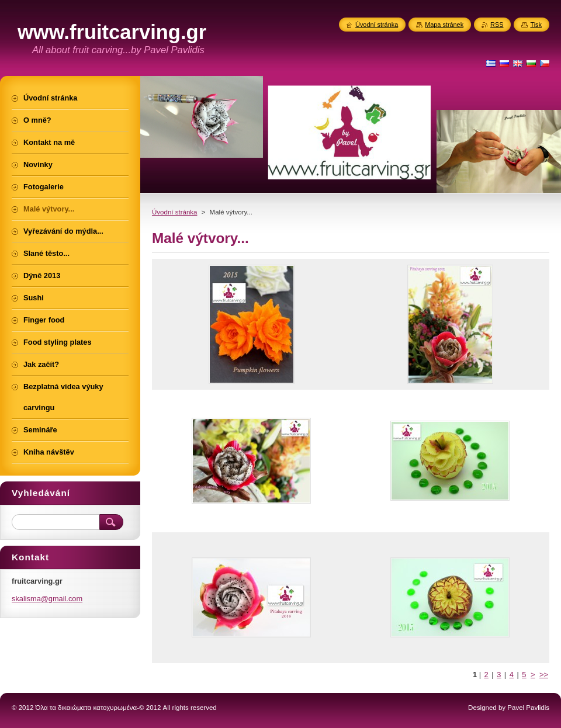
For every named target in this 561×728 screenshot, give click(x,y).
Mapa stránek (444, 25)
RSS (497, 25)
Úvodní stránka (174, 212)
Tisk (536, 25)
